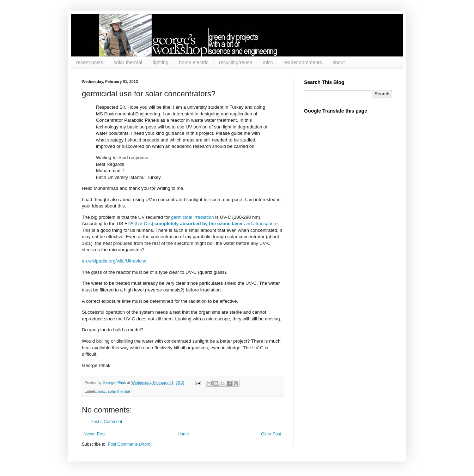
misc (268, 62)
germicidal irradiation (193, 217)
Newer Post (95, 434)
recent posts (90, 62)
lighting (160, 62)
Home (183, 434)
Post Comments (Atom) (130, 444)
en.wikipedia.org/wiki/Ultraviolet (114, 261)
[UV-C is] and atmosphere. (207, 224)
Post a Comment (106, 422)
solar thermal (128, 62)
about (339, 62)
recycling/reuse (236, 62)
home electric (194, 62)
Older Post (271, 434)
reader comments (303, 62)
